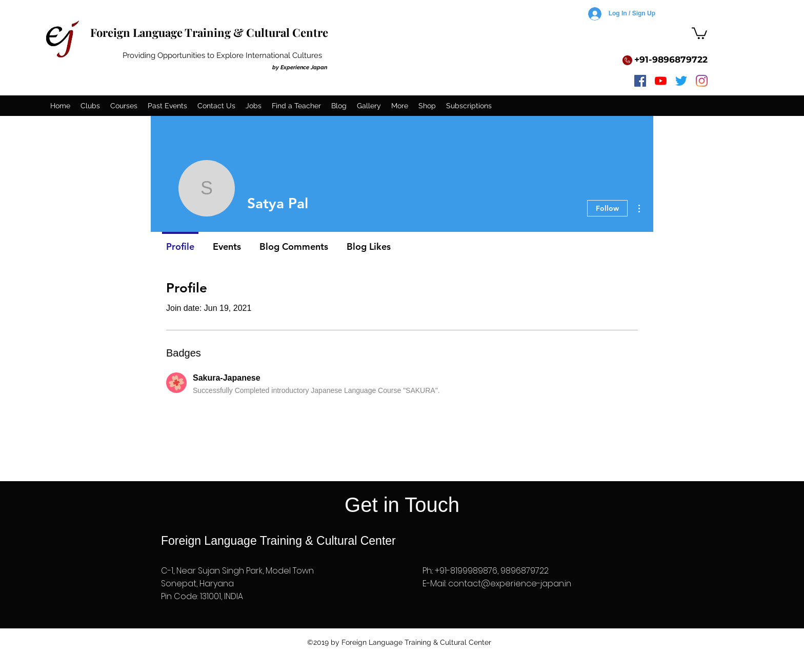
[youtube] (661, 81)
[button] (699, 33)
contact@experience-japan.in (510, 584)
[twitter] (681, 81)
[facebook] (640, 81)
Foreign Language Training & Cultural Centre (209, 32)
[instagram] (702, 81)
